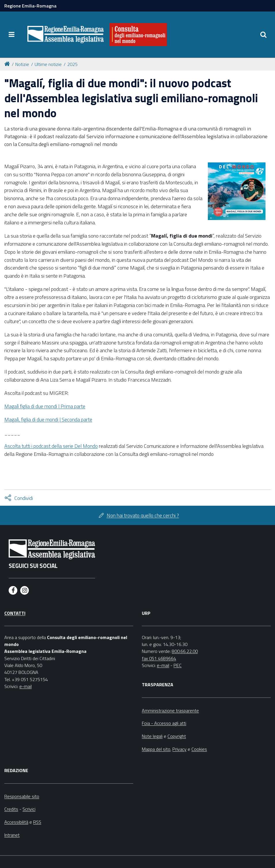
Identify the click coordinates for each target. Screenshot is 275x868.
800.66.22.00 (185, 651)
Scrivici (29, 809)
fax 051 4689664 (159, 658)
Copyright (177, 736)
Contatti (15, 613)
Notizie (22, 64)
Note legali (152, 736)
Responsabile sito (22, 796)
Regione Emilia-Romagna (30, 6)
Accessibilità (16, 822)
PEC (178, 665)
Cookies (199, 749)
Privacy (179, 749)
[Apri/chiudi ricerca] (263, 35)
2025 (72, 64)
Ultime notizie (48, 64)
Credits (11, 809)
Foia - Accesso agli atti (164, 723)
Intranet (12, 835)
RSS (37, 822)
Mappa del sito (156, 749)
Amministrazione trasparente (170, 710)
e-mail (26, 686)
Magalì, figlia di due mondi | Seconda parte (48, 419)
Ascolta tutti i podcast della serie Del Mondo (51, 446)
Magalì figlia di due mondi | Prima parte (45, 406)
